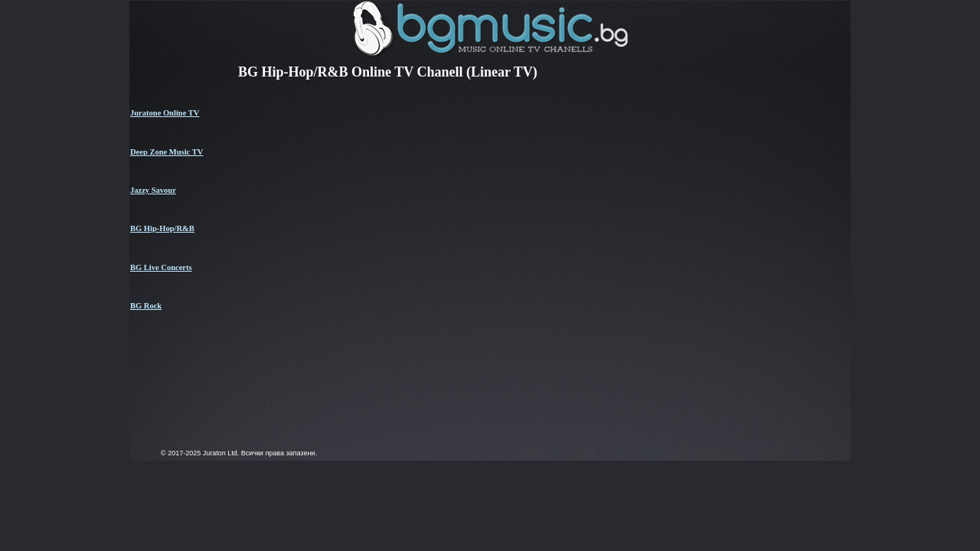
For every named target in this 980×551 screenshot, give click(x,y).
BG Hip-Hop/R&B (162, 228)
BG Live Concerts (161, 267)
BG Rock (146, 306)
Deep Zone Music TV (167, 152)
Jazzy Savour (153, 190)
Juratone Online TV (165, 113)
